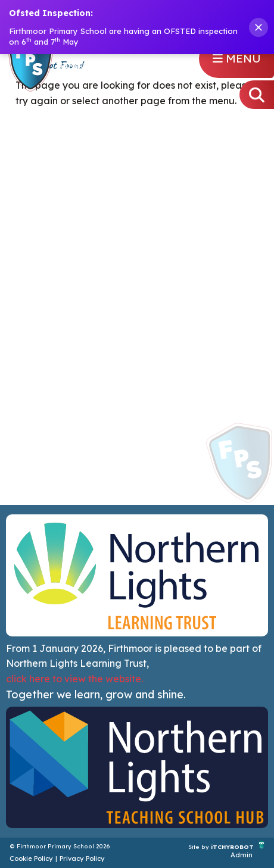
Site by (200, 846)
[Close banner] (259, 27)
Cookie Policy (31, 858)
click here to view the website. (74, 679)
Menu (237, 58)
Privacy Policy (82, 858)
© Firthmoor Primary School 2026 (60, 846)
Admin (242, 855)
